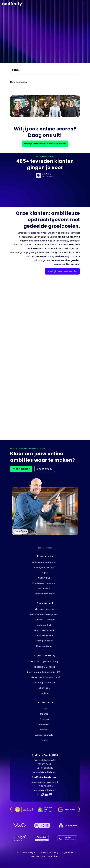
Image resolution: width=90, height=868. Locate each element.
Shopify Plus (44, 578)
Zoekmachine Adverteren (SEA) (44, 677)
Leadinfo (44, 693)
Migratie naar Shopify (44, 594)
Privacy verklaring (49, 852)
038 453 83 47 (45, 469)
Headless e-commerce (44, 583)
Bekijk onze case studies (62, 271)
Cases (44, 709)
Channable (44, 688)
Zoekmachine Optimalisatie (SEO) (44, 672)
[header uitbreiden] (85, 4)
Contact (44, 740)
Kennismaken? (21, 469)
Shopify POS (44, 588)
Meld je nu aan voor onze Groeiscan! (45, 144)
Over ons (44, 719)
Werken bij (44, 724)
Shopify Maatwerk (44, 635)
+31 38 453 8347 (45, 768)
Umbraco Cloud (44, 646)
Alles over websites (44, 609)
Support (44, 730)
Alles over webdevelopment (44, 614)
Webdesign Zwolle (44, 735)
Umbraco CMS (44, 625)
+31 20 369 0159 (45, 786)
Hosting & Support (44, 641)
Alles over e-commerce (44, 562)
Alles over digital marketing (44, 661)
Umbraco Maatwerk (44, 630)
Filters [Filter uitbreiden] (16, 70)
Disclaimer (54, 856)
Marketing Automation (44, 683)
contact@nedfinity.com (45, 772)
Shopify (44, 572)
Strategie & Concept (44, 567)
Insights (44, 714)
